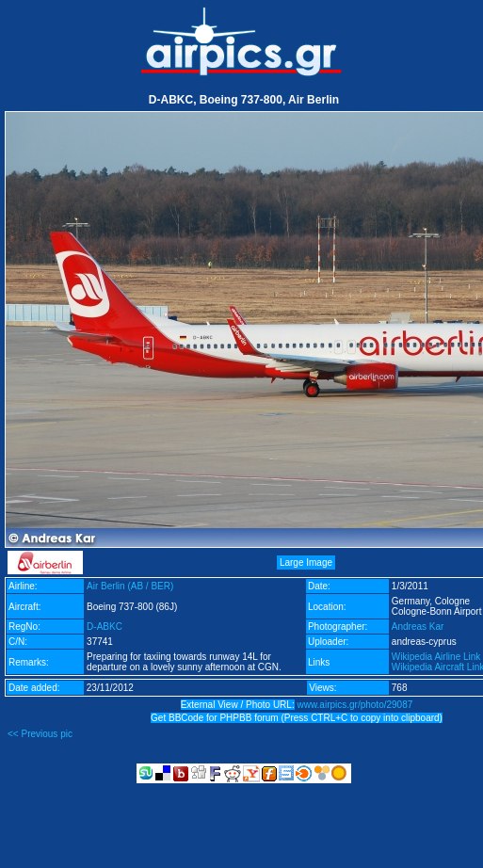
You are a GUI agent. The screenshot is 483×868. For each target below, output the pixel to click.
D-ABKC (105, 627)
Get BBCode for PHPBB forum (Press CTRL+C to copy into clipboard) (297, 718)
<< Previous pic (40, 734)
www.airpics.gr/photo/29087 (354, 705)
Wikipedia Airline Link (436, 657)
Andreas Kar (418, 627)
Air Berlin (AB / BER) (130, 586)
